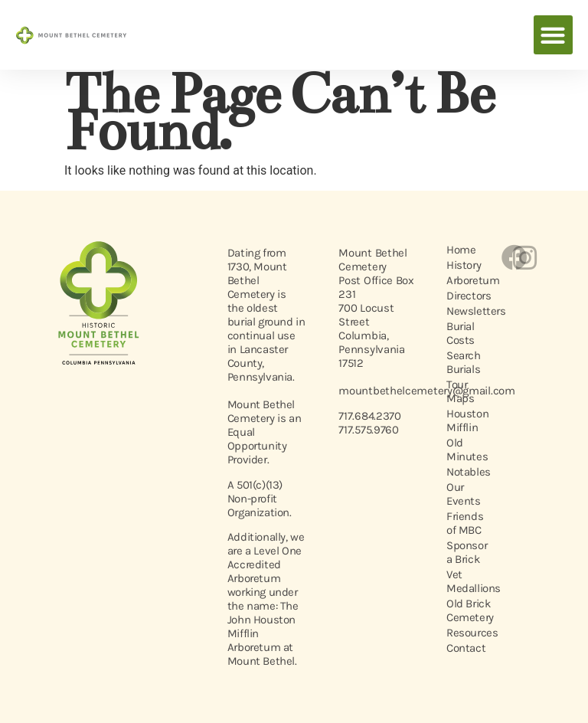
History (464, 265)
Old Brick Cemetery (465, 610)
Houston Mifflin (465, 420)
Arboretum (465, 280)
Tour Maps (460, 391)
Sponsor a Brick (465, 552)
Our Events (464, 494)
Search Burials (464, 362)
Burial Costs (461, 333)
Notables (465, 472)
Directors (465, 296)
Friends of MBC (465, 523)
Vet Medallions (465, 581)
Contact (465, 648)
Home (461, 250)
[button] (553, 35)
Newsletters (465, 311)
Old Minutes (465, 450)
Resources (465, 633)
